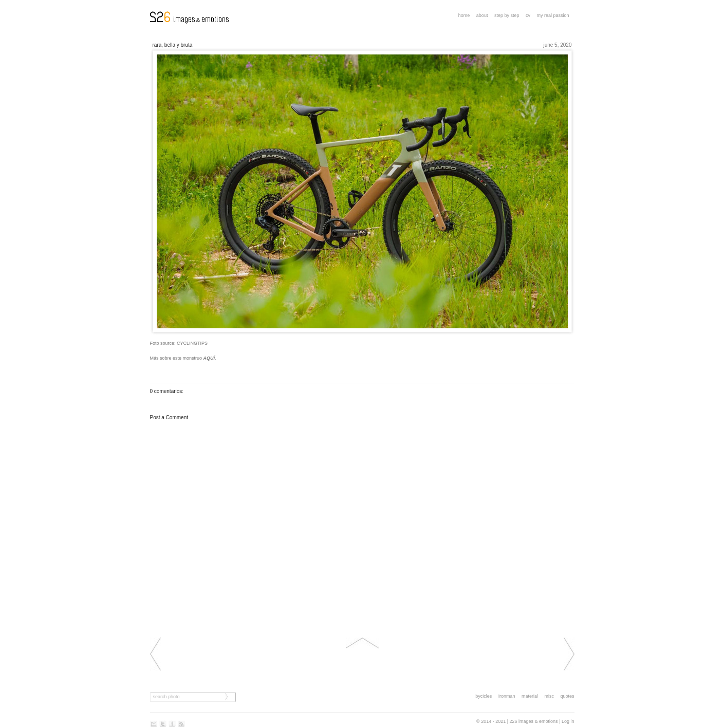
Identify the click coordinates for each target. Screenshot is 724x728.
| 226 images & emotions (533, 721)
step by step (507, 15)
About (482, 15)
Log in (568, 721)
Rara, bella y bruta (173, 45)
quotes (567, 696)
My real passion (553, 15)
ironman (507, 696)
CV (528, 15)
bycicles (484, 696)
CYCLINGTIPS (192, 343)
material (530, 696)
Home (464, 15)
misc (549, 696)
